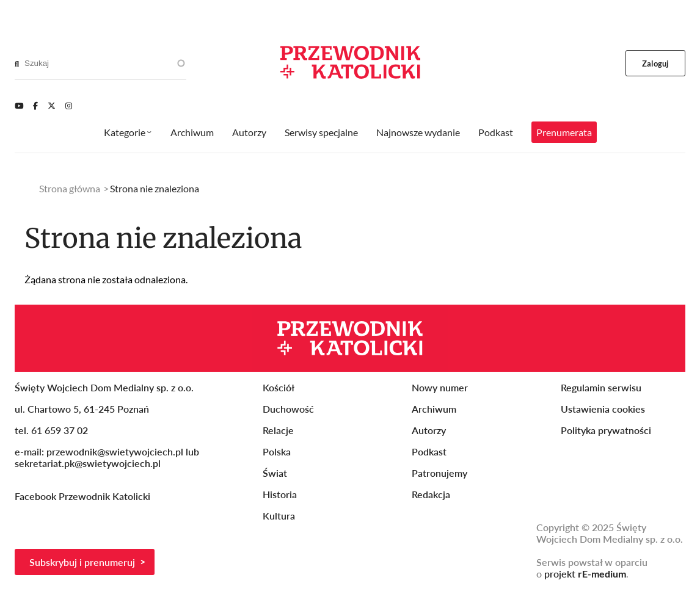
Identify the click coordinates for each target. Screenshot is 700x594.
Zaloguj (656, 63)
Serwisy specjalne (321, 132)
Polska (277, 451)
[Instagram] (69, 106)
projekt (585, 574)
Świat (275, 473)
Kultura (279, 516)
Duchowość (288, 409)
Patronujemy (439, 473)
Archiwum (192, 132)
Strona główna (70, 188)
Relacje (278, 430)
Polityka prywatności (606, 430)
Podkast (496, 132)
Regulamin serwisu (601, 387)
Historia (280, 494)
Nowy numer (440, 387)
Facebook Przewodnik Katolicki (84, 496)
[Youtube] (19, 106)
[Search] (17, 63)
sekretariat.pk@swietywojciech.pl (88, 463)
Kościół (279, 387)
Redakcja (431, 494)
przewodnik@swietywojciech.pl (115, 451)
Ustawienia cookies (603, 409)
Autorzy (249, 132)
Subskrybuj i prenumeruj (82, 562)
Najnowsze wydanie (418, 132)
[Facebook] (35, 106)
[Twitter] (52, 106)
